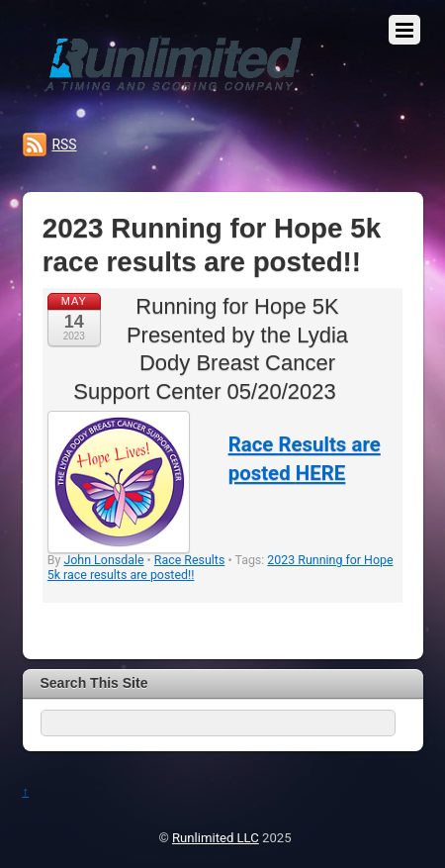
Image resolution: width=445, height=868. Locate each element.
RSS (65, 145)
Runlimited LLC (216, 838)
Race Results (190, 560)
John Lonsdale (103, 560)
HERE (321, 473)
